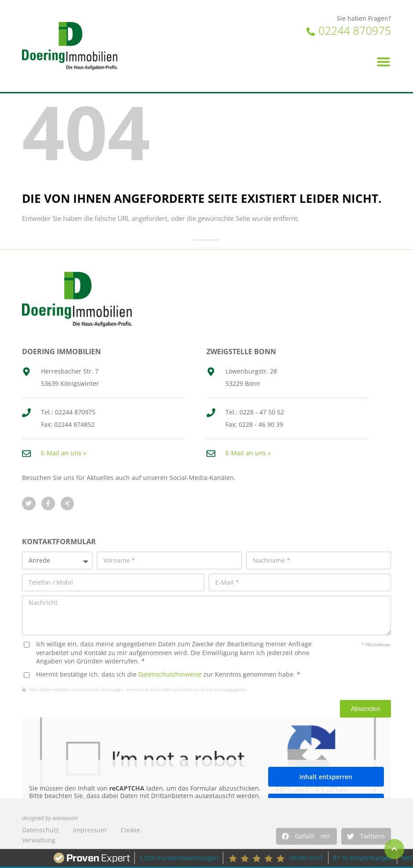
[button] (306, 836)
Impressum (90, 830)
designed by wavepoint (50, 818)
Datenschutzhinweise (170, 674)
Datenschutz (41, 830)
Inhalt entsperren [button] (326, 777)
